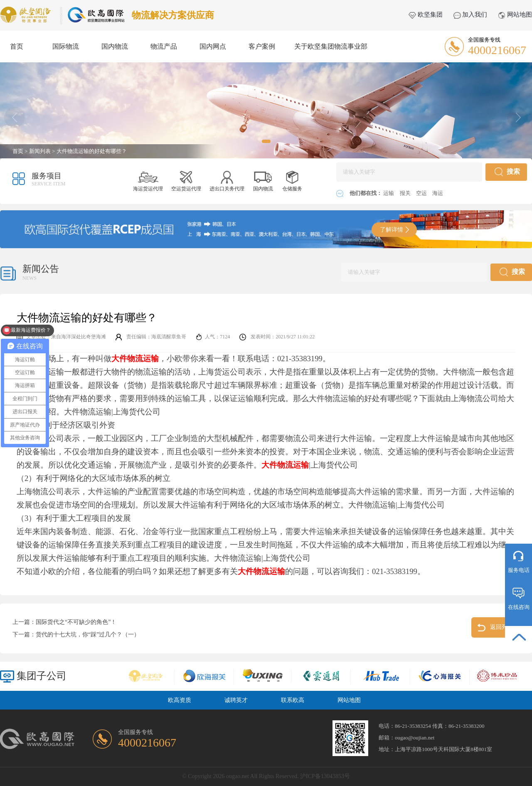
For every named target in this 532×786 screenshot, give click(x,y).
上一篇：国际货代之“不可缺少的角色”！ (64, 622)
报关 (406, 193)
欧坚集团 (426, 15)
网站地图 (515, 15)
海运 (438, 193)
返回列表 (496, 628)
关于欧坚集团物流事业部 (331, 46)
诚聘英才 (236, 700)
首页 (17, 46)
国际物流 (66, 46)
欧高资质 (180, 700)
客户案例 (262, 46)
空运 (422, 193)
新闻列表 (40, 151)
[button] (266, 141)
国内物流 (115, 46)
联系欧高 (293, 700)
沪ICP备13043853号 (325, 776)
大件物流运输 (285, 465)
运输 (389, 193)
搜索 (507, 172)
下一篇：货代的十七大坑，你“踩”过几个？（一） (76, 634)
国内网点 (213, 46)
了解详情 (394, 230)
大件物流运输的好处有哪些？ (92, 151)
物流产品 (164, 46)
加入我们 (470, 15)
